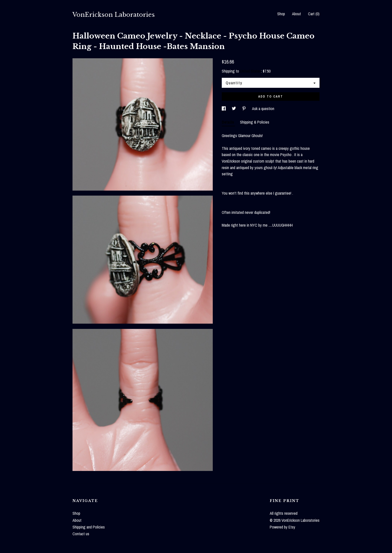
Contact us (81, 534)
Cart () (314, 14)
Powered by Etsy (282, 527)
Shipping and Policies (89, 527)
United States (250, 71)
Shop (281, 14)
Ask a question (263, 109)
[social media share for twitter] (234, 109)
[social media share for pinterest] (244, 109)
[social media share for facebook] (224, 109)
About (296, 14)
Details (228, 122)
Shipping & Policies (255, 122)
